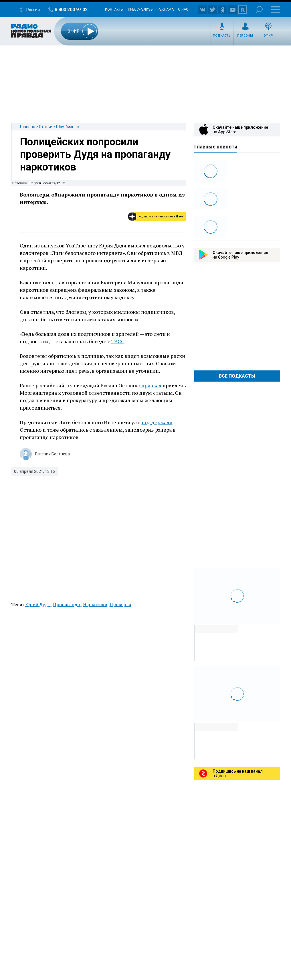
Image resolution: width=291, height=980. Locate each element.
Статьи (46, 127)
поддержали (157, 422)
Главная (28, 127)
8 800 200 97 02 (71, 10)
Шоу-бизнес (67, 127)
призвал (151, 385)
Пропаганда (67, 604)
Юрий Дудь (38, 604)
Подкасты (222, 36)
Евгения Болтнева (53, 454)
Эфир (268, 36)
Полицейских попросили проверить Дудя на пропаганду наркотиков (95, 154)
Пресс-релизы (141, 9)
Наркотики (95, 604)
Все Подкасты (237, 376)
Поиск (259, 10)
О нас (183, 9)
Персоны (245, 36)
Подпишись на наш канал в (160, 216)
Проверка (120, 604)
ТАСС (118, 341)
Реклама (166, 9)
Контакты (114, 9)
